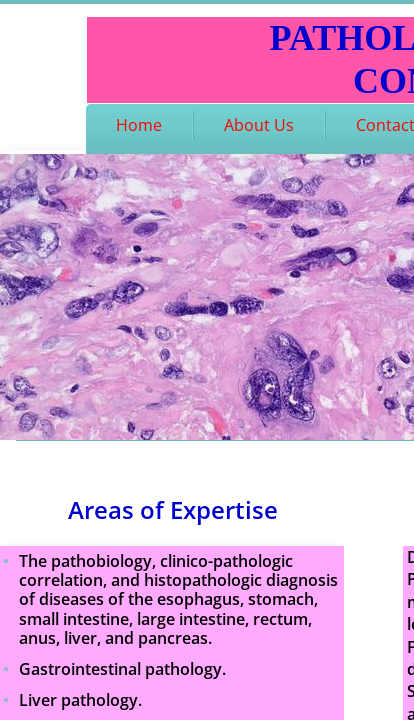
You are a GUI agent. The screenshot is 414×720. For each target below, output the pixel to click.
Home (139, 125)
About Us (259, 125)
